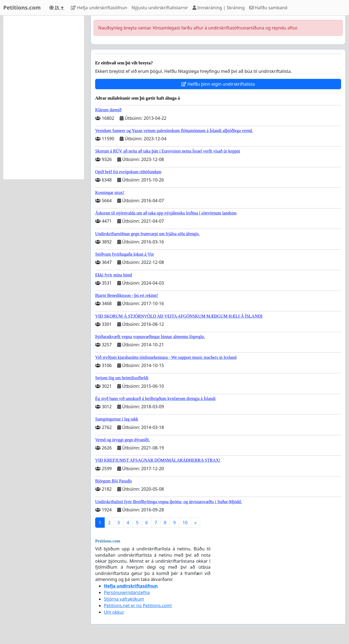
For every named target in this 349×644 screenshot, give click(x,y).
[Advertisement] (44, 97)
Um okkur (114, 612)
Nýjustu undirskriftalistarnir (160, 8)
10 (185, 523)
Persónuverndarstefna (127, 592)
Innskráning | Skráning (219, 8)
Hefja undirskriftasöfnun (99, 8)
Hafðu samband (268, 8)
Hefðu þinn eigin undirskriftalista (218, 84)
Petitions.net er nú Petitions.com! (138, 606)
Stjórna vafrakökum (124, 599)
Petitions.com (22, 8)
